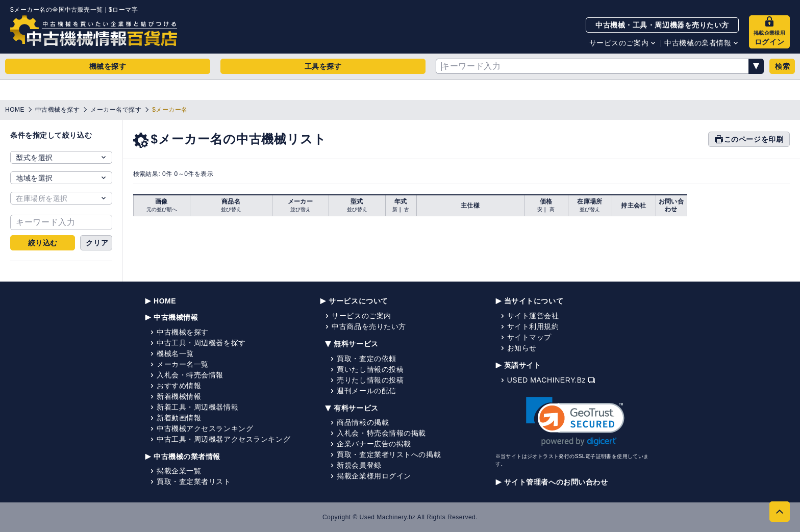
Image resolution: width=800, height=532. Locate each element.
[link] (575, 422)
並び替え (231, 209)
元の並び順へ (162, 209)
